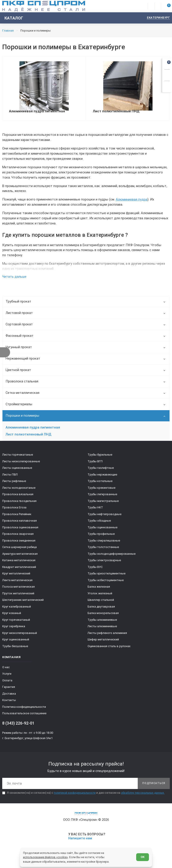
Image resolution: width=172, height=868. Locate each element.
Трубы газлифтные (101, 470)
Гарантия (9, 689)
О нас (6, 669)
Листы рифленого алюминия (107, 635)
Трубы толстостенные (103, 549)
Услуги (7, 676)
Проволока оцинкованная (20, 529)
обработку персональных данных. (143, 795)
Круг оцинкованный (16, 641)
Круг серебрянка (14, 628)
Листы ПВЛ (10, 476)
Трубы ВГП (95, 463)
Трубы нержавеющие (102, 476)
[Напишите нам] (86, 838)
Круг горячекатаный (16, 622)
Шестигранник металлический (23, 602)
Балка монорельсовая (103, 615)
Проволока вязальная (18, 496)
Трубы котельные (100, 483)
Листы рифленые (14, 483)
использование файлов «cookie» (46, 857)
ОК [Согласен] (142, 857)
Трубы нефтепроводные (104, 516)
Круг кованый (12, 615)
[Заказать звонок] (167, 75)
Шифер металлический (103, 641)
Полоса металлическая (18, 589)
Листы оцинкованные (17, 470)
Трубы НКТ (95, 509)
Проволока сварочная (18, 536)
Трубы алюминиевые (102, 622)
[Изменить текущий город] (156, 18)
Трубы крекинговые (101, 489)
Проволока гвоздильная (19, 503)
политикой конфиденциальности (75, 795)
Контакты (9, 702)
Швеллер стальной (101, 602)
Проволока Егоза (14, 509)
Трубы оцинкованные (102, 529)
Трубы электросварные (104, 562)
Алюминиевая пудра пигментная (33, 429)
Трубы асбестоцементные (106, 582)
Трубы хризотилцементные (106, 575)
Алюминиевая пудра (132, 201)
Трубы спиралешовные (104, 542)
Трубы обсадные (99, 523)
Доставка (9, 695)
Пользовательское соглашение (24, 715)
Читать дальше (14, 278)
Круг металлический (16, 575)
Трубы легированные (102, 496)
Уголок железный (100, 595)
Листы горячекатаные (18, 457)
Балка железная (99, 589)
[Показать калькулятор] (167, 86)
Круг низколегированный (20, 635)
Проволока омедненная (19, 542)
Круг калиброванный (17, 608)
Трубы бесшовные (15, 648)
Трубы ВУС (95, 569)
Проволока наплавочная (19, 523)
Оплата (7, 682)
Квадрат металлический (19, 569)
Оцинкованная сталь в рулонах (109, 648)
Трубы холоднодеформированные (112, 556)
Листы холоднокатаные (19, 489)
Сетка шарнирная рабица (19, 549)
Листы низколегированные (21, 463)
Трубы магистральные (103, 503)
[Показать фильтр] (5, 352)
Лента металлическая (17, 582)
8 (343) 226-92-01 (18, 725)
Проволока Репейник (17, 516)
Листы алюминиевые (102, 628)
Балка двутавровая (101, 608)
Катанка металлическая (19, 562)
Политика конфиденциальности (24, 709)
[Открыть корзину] (167, 63)
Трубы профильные (101, 536)
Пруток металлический (18, 595)
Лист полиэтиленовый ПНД (28, 436)
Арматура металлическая (20, 556)
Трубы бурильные (100, 457)
